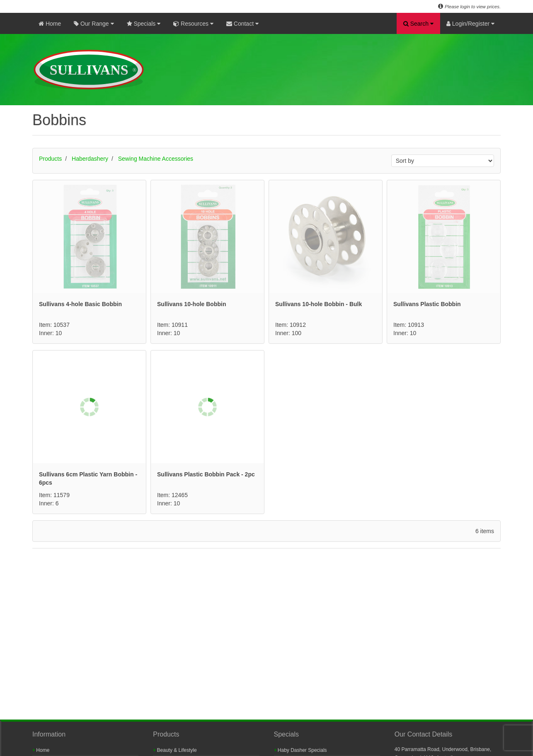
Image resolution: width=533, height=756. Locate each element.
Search (418, 24)
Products (50, 159)
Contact (242, 24)
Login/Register (470, 24)
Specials (144, 24)
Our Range (94, 24)
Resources (193, 24)
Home (50, 24)
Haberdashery (90, 159)
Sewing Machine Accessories (156, 159)
